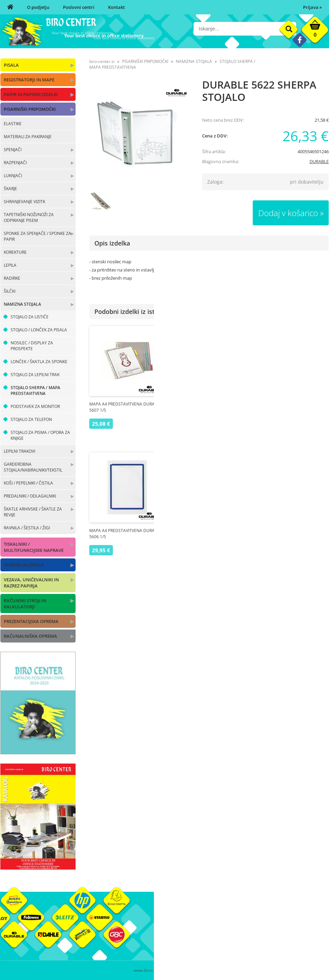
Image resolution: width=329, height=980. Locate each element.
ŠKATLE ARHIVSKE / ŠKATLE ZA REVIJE (33, 512)
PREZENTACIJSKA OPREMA (31, 621)
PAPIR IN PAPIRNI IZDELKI (31, 94)
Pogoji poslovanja (237, 932)
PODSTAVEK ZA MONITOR (35, 406)
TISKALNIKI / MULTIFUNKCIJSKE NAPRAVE (34, 547)
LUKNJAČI (13, 176)
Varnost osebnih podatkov (246, 942)
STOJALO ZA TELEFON (31, 419)
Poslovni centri (79, 7)
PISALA (11, 65)
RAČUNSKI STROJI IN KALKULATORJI (25, 604)
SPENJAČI (13, 150)
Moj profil (229, 922)
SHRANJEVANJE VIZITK (24, 202)
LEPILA (10, 265)
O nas (170, 922)
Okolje (280, 922)
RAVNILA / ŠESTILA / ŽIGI (27, 528)
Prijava (312, 7)
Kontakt (116, 7)
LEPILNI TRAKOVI (19, 451)
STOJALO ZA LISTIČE (30, 317)
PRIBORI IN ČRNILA (24, 565)
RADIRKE (12, 278)
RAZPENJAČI (15, 163)
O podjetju (38, 7)
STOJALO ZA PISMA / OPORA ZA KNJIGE (40, 435)
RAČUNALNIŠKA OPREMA (30, 636)
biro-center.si (102, 61)
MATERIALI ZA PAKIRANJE (28, 137)
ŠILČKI (10, 291)
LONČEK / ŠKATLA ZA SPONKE (39, 362)
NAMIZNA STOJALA (22, 304)
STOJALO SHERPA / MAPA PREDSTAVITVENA (35, 390)
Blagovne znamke (292, 932)
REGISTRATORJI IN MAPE (29, 80)
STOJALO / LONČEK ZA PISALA (39, 330)
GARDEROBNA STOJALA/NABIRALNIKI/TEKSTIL (33, 467)
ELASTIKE (13, 124)
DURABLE (319, 161)
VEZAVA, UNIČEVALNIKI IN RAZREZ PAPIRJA (31, 583)
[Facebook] (299, 40)
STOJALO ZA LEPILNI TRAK (35, 375)
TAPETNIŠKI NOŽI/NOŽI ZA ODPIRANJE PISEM (29, 217)
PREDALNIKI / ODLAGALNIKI (30, 496)
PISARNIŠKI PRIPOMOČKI (30, 109)
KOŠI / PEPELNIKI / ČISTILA (28, 483)
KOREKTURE (15, 252)
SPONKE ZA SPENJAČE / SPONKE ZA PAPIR (37, 236)
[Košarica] (315, 31)
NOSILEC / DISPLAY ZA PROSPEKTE (32, 346)
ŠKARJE (10, 189)
